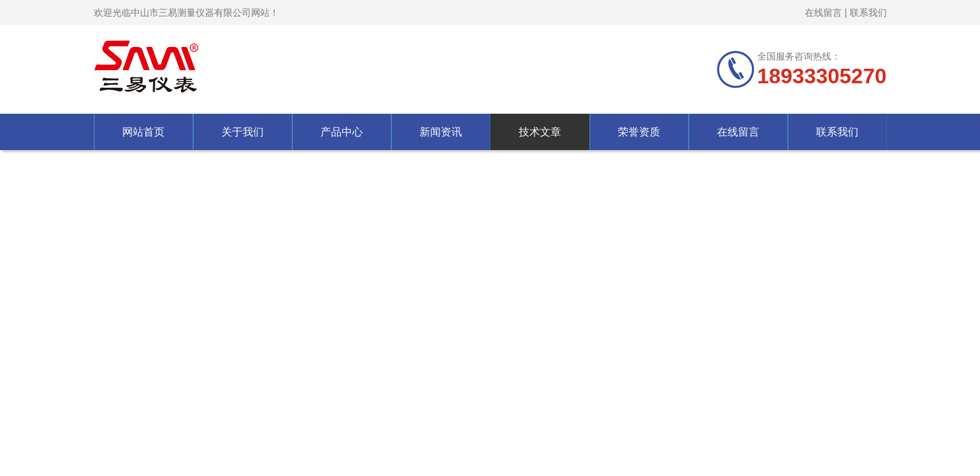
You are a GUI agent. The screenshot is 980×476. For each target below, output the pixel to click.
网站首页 (143, 132)
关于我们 (243, 132)
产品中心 (342, 132)
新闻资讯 (441, 132)
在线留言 (823, 13)
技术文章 (540, 132)
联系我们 (868, 13)
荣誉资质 (639, 132)
